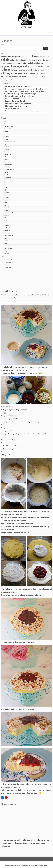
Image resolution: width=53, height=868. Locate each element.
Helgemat (8, 162)
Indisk (6, 175)
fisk (5, 144)
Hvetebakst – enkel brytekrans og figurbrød (25, 89)
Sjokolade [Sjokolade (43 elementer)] (31, 74)
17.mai (6, 124)
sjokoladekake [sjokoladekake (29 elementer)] (40, 74)
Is (5, 180)
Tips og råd (8, 267)
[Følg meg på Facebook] (5, 41)
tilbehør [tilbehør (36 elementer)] (46, 77)
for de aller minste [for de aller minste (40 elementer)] (36, 60)
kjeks (6, 187)
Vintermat (8, 253)
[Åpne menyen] (50, 32)
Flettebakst (8, 147)
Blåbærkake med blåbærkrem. (18, 104)
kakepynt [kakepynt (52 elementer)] (15, 70)
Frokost (7, 152)
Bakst (6, 132)
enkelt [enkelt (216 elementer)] (5, 60)
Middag (7, 210)
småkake (7, 231)
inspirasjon (8, 177)
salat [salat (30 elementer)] (25, 74)
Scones (7, 226)
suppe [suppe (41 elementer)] (24, 77)
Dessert (7, 137)
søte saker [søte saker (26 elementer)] (30, 77)
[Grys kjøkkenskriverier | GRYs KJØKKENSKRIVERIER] (26, 13)
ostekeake (9, 298)
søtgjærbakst (9, 236)
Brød (6, 134)
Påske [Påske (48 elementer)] (21, 74)
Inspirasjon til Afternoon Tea (18, 87)
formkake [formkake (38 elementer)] (47, 60)
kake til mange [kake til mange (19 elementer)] (23, 70)
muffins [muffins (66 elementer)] (14, 74)
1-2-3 (6, 121)
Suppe (6, 243)
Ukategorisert (9, 248)
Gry (15, 298)
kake (6, 185)
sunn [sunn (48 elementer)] (19, 77)
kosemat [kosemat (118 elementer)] (36, 70)
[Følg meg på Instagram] (8, 41)
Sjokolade (7, 228)
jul (5, 182)
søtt (6, 238)
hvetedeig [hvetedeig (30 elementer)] (40, 67)
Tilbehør (7, 246)
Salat (6, 223)
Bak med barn (9, 129)
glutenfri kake (43, 295)
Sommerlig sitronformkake (17, 101)
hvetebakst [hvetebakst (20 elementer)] (33, 67)
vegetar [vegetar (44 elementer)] (11, 80)
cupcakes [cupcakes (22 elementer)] (28, 57)
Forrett (7, 149)
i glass (6, 172)
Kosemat (7, 195)
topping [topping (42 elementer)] (4, 80)
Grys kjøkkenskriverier (15, 866)
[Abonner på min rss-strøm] (2, 41)
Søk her (7, 265)
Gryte (6, 160)
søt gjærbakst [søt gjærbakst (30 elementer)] (38, 77)
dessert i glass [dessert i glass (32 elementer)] (45, 57)
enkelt (30, 295)
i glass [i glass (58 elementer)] (46, 67)
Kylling (7, 198)
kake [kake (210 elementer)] (7, 70)
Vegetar (7, 251)
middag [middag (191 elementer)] (6, 73)
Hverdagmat (8, 165)
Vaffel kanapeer (12, 109)
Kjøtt (6, 190)
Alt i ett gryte (9, 127)
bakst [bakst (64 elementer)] (3, 57)
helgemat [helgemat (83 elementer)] (6, 67)
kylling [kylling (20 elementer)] (43, 70)
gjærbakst (8, 154)
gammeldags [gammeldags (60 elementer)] (17, 63)
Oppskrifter (8, 262)
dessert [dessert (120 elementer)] (36, 57)
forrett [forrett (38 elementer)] (3, 63)
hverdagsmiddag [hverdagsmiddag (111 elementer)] (20, 66)
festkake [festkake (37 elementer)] (13, 60)
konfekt (7, 193)
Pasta (6, 220)
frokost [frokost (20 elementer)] (9, 63)
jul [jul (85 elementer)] (2, 70)
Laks (6, 200)
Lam (6, 203)
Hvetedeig (8, 167)
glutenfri (7, 157)
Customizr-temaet (43, 866)
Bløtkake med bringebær (16, 106)
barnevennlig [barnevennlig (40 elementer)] (11, 57)
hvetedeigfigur (9, 170)
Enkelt (6, 139)
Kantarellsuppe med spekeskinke (20, 96)
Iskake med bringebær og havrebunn (22, 111)
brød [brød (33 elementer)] (18, 57)
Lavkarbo (7, 205)
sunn (6, 241)
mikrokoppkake (9, 213)
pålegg (7, 215)
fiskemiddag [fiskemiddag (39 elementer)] (24, 60)
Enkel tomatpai (12, 99)
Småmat (7, 233)
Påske (6, 218)
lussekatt (7, 208)
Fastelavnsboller (10, 142)
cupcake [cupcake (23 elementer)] (23, 57)
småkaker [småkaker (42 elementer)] (13, 77)
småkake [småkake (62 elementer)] (5, 77)
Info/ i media (8, 260)
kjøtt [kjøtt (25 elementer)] (29, 70)
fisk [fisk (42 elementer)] (18, 60)
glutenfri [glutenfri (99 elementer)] (38, 63)
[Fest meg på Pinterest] (11, 41)
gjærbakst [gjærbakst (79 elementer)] (28, 63)
